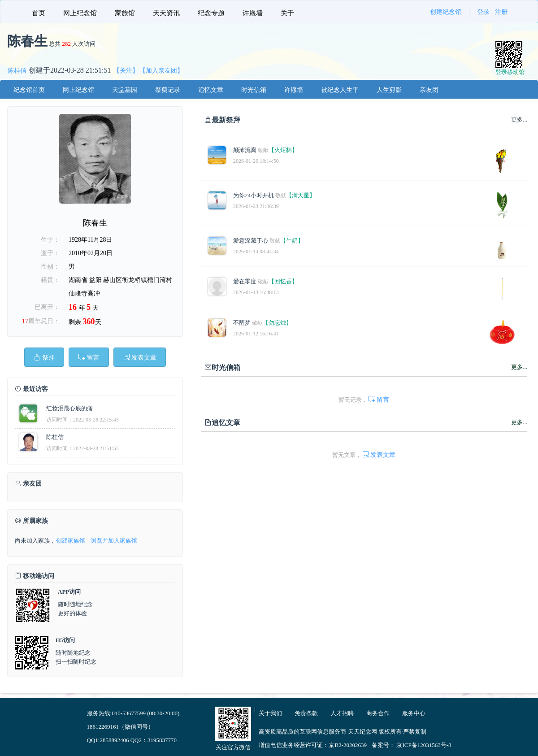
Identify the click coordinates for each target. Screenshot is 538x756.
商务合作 (378, 713)
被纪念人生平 (340, 90)
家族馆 (125, 13)
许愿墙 (253, 13)
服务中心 (414, 713)
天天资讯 (166, 13)
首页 (39, 13)
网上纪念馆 (80, 13)
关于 (287, 13)
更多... (519, 367)
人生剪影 (389, 90)
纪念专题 (211, 13)
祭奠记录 (168, 90)
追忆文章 (211, 90)
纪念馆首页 (29, 90)
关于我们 (270, 713)
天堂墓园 (125, 90)
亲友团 (429, 90)
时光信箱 (254, 90)
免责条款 (306, 713)
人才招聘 (342, 713)
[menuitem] (39, 12)
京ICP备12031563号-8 (424, 745)
